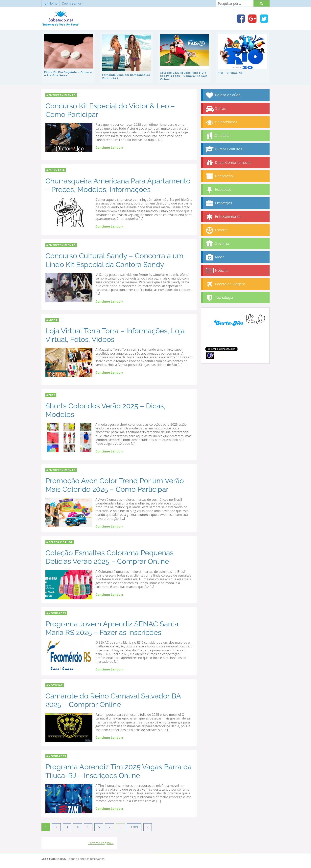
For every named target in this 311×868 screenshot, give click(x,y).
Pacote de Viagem (225, 284)
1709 (134, 827)
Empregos (218, 203)
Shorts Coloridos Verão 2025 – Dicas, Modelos (105, 410)
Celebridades (221, 122)
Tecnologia (219, 298)
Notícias (56, 685)
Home (51, 3)
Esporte (216, 230)
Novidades (57, 613)
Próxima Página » (101, 842)
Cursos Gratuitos (224, 149)
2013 (52, 395)
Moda (53, 320)
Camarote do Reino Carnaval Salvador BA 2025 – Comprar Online (113, 700)
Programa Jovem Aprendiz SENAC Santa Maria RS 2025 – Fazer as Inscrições (112, 628)
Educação (218, 190)
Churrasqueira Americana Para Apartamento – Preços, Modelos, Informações (118, 185)
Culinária (57, 170)
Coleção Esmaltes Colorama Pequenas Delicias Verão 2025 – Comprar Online (109, 557)
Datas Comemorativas (228, 163)
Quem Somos (72, 3)
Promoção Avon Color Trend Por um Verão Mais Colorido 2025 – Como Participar (115, 485)
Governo (217, 244)
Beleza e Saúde (61, 542)
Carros (215, 108)
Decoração (219, 176)
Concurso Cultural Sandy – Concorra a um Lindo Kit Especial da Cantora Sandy (114, 260)
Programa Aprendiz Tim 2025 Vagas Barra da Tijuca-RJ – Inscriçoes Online (119, 771)
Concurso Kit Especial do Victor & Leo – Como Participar (110, 110)
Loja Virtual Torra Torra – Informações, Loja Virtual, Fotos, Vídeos (115, 335)
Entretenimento (62, 95)
